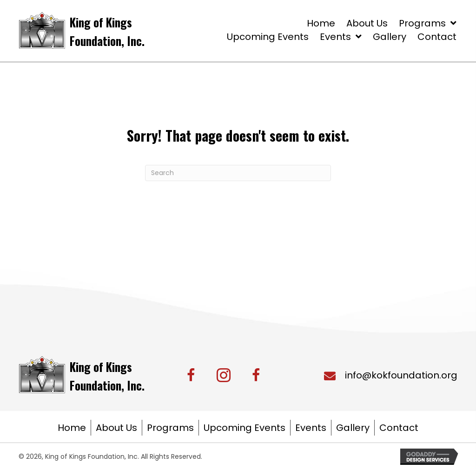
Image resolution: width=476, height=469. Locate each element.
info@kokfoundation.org (401, 375)
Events (311, 428)
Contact (399, 428)
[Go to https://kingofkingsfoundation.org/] (115, 30)
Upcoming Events (245, 428)
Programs (170, 428)
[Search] (238, 173)
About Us (116, 428)
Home (72, 428)
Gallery (353, 428)
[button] (224, 375)
